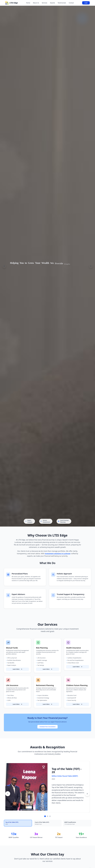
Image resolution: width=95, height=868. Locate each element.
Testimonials (62, 3)
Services (44, 3)
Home (28, 3)
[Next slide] (91, 266)
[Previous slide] (4, 266)
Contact (71, 3)
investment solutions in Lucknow (58, 554)
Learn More (17, 674)
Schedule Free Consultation (47, 732)
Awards (53, 3)
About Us (36, 3)
